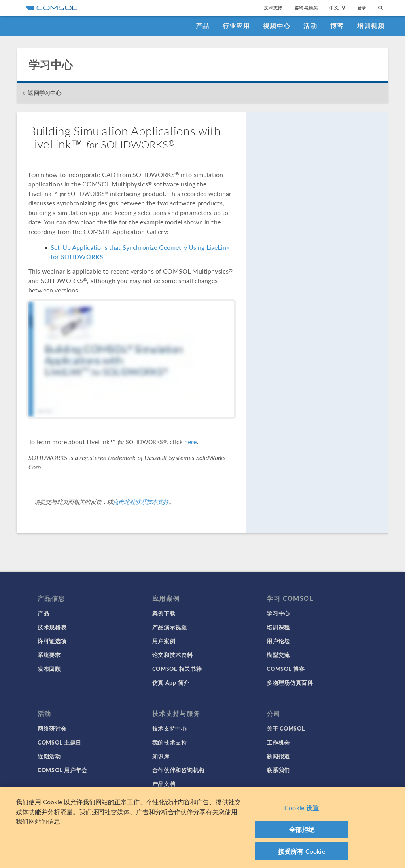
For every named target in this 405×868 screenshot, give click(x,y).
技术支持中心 (170, 728)
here (191, 442)
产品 (203, 26)
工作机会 (278, 742)
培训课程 (278, 627)
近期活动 (49, 756)
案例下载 (164, 613)
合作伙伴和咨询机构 (178, 770)
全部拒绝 (302, 831)
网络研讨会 (52, 728)
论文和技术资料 (173, 655)
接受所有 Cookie (302, 854)
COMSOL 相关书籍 (177, 669)
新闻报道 (278, 756)
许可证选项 (52, 641)
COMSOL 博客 (286, 669)
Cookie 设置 (302, 810)
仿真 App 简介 (171, 682)
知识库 (161, 756)
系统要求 (49, 655)
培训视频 (371, 26)
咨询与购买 (306, 8)
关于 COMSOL (286, 728)
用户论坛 (278, 641)
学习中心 (278, 613)
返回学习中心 (44, 93)
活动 (310, 26)
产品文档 (164, 784)
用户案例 (164, 641)
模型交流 (278, 655)
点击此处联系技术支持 (141, 501)
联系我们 (278, 770)
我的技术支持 (170, 742)
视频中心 (277, 26)
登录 (362, 8)
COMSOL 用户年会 (62, 770)
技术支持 (273, 8)
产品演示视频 (170, 627)
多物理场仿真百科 (290, 682)
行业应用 (236, 26)
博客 (337, 26)
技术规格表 (52, 627)
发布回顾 (49, 669)
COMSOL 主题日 (60, 742)
